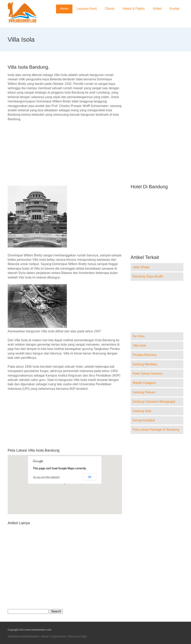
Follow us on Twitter (77, 636)
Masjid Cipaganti (144, 383)
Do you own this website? (47, 477)
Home (64, 9)
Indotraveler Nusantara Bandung (23, 636)
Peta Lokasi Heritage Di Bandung (156, 430)
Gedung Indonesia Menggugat (154, 402)
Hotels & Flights (134, 9)
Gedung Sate (142, 411)
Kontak (174, 9)
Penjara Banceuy (145, 355)
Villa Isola (139, 345)
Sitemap (45, 636)
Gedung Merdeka (145, 364)
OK (90, 477)
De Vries (139, 336)
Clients (110, 9)
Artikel (157, 9)
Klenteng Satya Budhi (148, 276)
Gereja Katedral (144, 420)
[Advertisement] (65, 153)
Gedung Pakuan (144, 392)
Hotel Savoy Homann (147, 374)
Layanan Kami (87, 9)
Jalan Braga (141, 267)
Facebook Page (58, 636)
